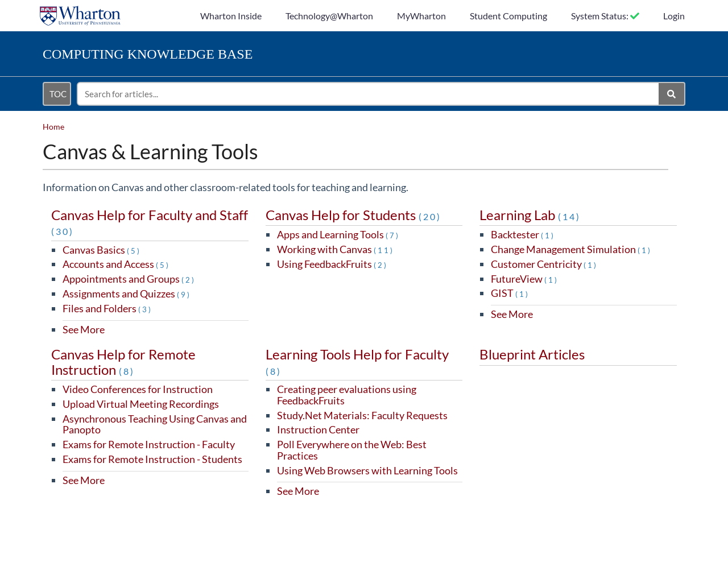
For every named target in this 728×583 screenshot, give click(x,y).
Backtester (523, 234)
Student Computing (508, 16)
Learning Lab (530, 215)
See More (84, 329)
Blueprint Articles (532, 354)
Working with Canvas (336, 249)
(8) (127, 371)
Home (53, 127)
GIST (510, 293)
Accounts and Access (116, 264)
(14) (569, 216)
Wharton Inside (231, 16)
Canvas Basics (102, 250)
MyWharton (421, 16)
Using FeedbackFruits (332, 264)
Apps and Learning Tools (338, 234)
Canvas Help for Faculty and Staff (150, 222)
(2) (189, 280)
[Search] (672, 94)
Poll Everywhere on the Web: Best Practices (352, 450)
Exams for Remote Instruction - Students (152, 459)
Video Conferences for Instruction (138, 389)
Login (674, 16)
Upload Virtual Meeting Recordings (141, 404)
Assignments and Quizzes (127, 293)
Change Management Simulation (571, 249)
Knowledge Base (148, 54)
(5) (134, 251)
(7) (393, 235)
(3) (145, 309)
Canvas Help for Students (353, 215)
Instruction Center (318, 429)
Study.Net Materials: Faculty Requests (362, 415)
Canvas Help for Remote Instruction (123, 361)
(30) (63, 231)
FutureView (525, 279)
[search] (369, 94)
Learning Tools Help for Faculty (357, 361)
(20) (430, 216)
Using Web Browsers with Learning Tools (367, 470)
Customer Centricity (544, 264)
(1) (548, 235)
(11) (384, 250)
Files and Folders (107, 308)
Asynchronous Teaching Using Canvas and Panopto (155, 424)
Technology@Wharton (329, 16)
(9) (184, 295)
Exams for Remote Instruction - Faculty (149, 444)
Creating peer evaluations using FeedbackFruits (347, 395)
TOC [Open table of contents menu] (58, 94)
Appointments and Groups (129, 279)
